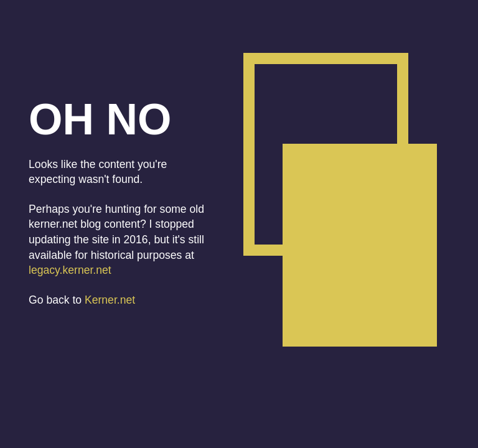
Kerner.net (110, 300)
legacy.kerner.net (70, 270)
